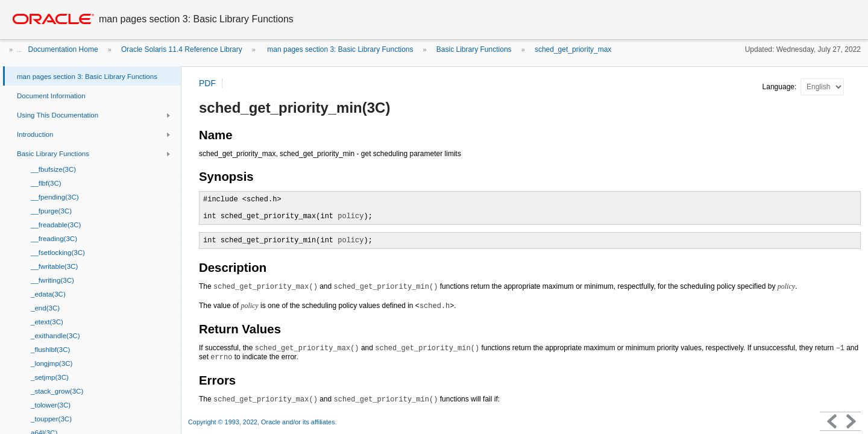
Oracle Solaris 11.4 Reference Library (182, 49)
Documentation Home (63, 49)
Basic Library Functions (474, 49)
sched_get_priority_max (573, 49)
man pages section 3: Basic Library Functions (339, 49)
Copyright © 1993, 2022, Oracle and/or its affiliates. (263, 422)
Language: (781, 87)
